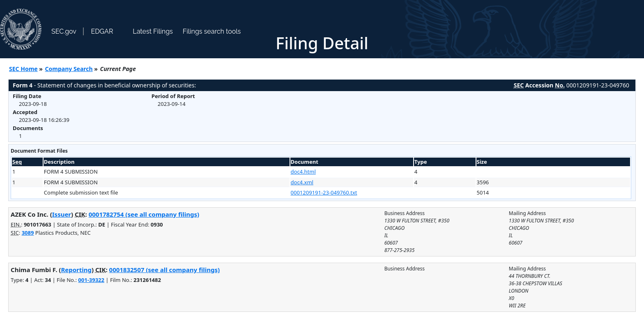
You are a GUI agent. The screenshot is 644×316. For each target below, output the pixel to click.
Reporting (76, 270)
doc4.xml (302, 182)
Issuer (62, 214)
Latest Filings (153, 31)
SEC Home (23, 69)
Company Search (69, 69)
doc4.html (303, 172)
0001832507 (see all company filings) (164, 270)
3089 (28, 233)
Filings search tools (212, 31)
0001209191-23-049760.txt (324, 192)
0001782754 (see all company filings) (144, 214)
